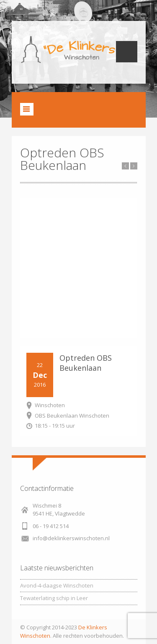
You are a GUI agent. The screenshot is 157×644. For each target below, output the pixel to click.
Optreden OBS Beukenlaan (86, 363)
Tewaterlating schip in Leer (54, 598)
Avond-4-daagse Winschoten (57, 585)
